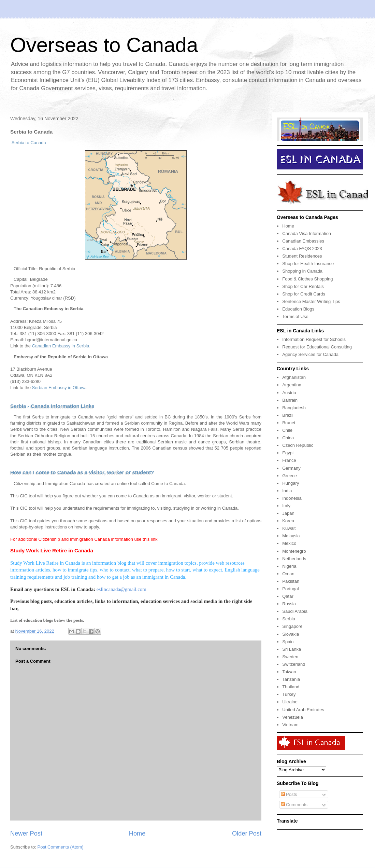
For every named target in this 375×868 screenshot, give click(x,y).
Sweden (290, 657)
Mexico (289, 543)
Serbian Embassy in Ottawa (59, 388)
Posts (289, 794)
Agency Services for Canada (310, 354)
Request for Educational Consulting (317, 347)
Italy (286, 506)
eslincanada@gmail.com (121, 589)
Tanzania (291, 679)
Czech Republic (298, 445)
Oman (288, 574)
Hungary (291, 483)
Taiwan (289, 672)
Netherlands (294, 559)
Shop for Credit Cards (304, 294)
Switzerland (294, 664)
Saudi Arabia (295, 611)
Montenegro (294, 551)
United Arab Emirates (303, 710)
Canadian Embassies (303, 241)
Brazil (288, 415)
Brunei (289, 423)
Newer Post (26, 833)
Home (137, 833)
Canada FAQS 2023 (302, 249)
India (287, 491)
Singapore (292, 626)
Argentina (292, 385)
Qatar (288, 596)
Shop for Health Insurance (308, 264)
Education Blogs (298, 309)
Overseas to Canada (104, 45)
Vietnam (290, 725)
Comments (294, 805)
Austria (289, 393)
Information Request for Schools (314, 339)
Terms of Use (295, 316)
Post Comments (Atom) (61, 847)
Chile (287, 430)
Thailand (291, 687)
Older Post (247, 833)
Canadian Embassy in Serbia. (61, 346)
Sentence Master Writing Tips (311, 301)
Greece (290, 476)
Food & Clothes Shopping (307, 279)
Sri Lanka (292, 649)
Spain (288, 642)
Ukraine (290, 702)
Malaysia (291, 536)
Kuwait (289, 528)
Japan (288, 513)
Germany (291, 468)
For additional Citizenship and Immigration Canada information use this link (84, 539)
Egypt (288, 453)
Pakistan (291, 581)
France (289, 460)
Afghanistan (294, 377)
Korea (288, 521)
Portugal (290, 589)
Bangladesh (294, 408)
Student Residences (302, 256)
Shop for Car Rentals (303, 286)
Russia (289, 604)
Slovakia (291, 634)
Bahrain (290, 400)
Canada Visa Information (307, 233)
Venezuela (293, 717)
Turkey (289, 694)
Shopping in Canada (302, 271)
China (288, 438)
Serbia (289, 619)
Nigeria (289, 566)
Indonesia (292, 498)
